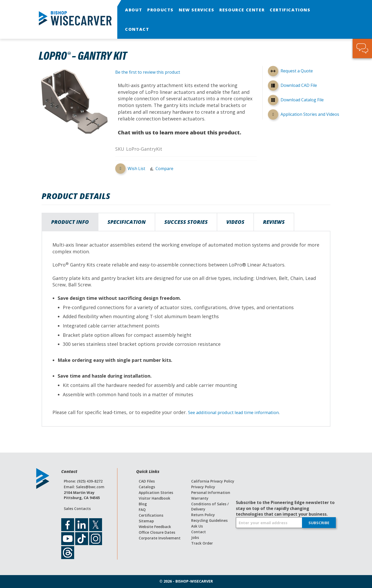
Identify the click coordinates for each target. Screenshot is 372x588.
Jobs (195, 537)
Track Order (202, 543)
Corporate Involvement (160, 538)
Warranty (200, 498)
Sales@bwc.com (90, 487)
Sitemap (146, 521)
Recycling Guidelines (209, 520)
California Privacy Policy (213, 481)
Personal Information (211, 492)
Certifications (151, 515)
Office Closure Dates (157, 532)
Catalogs (147, 487)
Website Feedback (155, 527)
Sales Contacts (77, 509)
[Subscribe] (319, 523)
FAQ (142, 510)
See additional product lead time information (239, 412)
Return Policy (203, 515)
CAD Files (147, 481)
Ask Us (197, 526)
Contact (199, 532)
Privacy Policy (203, 487)
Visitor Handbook (154, 498)
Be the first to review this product (148, 72)
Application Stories (156, 492)
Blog (143, 504)
